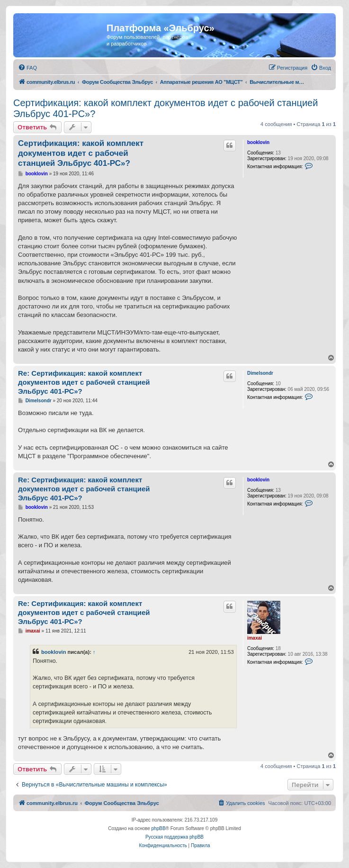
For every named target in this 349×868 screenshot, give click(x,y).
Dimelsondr (260, 373)
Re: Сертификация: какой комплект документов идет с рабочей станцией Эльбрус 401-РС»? (84, 382)
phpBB (159, 828)
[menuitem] (27, 68)
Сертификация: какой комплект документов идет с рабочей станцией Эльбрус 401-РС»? (166, 108)
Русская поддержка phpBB (174, 837)
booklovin (258, 142)
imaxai (255, 638)
